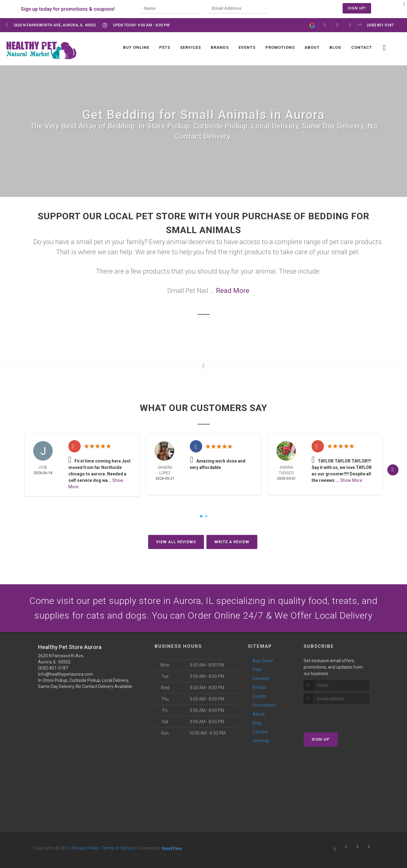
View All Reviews (176, 542)
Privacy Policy (86, 848)
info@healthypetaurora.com (65, 674)
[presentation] (297, 9)
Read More (233, 291)
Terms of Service (118, 848)
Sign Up (321, 739)
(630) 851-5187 (53, 668)
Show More (351, 480)
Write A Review (232, 542)
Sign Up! (357, 8)
